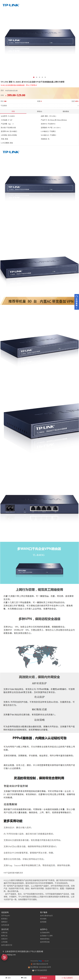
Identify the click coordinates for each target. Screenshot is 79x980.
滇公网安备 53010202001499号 (39, 967)
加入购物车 (67, 978)
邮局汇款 (4, 936)
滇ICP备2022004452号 (39, 964)
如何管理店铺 (45, 942)
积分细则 (43, 919)
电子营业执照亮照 (40, 970)
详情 (13, 111)
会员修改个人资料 (46, 936)
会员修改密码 (45, 933)
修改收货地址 (45, 939)
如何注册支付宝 (7, 945)
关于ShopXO (6, 916)
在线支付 (4, 939)
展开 (77, 302)
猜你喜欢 (66, 111)
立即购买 (43, 978)
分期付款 (4, 933)
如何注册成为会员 (46, 916)
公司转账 (4, 942)
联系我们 (4, 919)
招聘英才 (4, 922)
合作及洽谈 (5, 925)
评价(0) (39, 111)
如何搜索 (43, 922)
